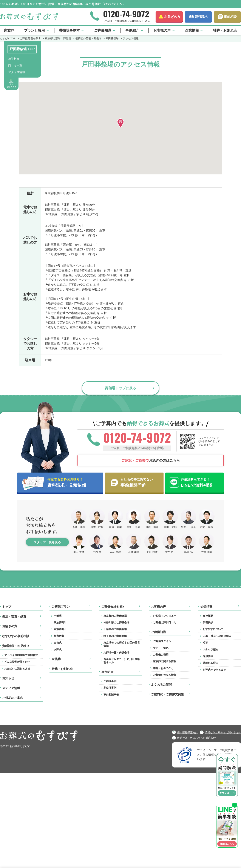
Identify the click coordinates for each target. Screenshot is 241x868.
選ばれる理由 (210, 663)
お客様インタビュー (165, 616)
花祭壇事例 (110, 688)
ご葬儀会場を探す (113, 607)
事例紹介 (132, 30)
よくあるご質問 (161, 685)
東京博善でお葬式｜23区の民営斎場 (122, 644)
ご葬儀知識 (103, 30)
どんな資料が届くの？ (17, 662)
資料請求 (201, 17)
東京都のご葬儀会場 (115, 616)
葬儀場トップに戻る (120, 388)
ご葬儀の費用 (161, 655)
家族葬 (9, 30)
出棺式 (58, 643)
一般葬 (58, 616)
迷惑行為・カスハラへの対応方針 (196, 738)
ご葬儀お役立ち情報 (165, 675)
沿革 (205, 643)
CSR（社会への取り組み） (218, 636)
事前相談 (230, 17)
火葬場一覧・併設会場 (116, 653)
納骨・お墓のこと (163, 668)
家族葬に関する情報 (165, 661)
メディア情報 (11, 688)
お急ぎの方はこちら (151, 460)
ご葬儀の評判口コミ (165, 622)
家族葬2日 (60, 622)
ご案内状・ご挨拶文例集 (167, 694)
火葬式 (58, 650)
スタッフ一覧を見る (47, 542)
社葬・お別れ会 (225, 30)
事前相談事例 (111, 695)
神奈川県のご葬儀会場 (116, 622)
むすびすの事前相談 (16, 636)
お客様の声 (162, 30)
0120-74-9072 (126, 14)
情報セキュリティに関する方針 (223, 732)
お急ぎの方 (172, 17)
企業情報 (192, 30)
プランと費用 (34, 30)
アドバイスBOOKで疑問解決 (21, 655)
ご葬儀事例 (110, 681)
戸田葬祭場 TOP (22, 49)
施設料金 (14, 59)
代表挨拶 (208, 622)
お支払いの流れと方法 (17, 669)
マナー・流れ (161, 648)
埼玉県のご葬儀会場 (115, 636)
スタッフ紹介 (210, 650)
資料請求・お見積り (16, 646)
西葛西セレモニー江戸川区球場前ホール (122, 661)
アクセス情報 (17, 72)
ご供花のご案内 (13, 698)
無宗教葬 (59, 636)
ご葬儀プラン (61, 607)
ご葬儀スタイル (162, 641)
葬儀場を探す (70, 30)
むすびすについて (213, 629)
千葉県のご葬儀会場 (115, 629)
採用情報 (208, 656)
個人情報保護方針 (187, 732)
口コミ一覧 (15, 65)
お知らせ (8, 678)
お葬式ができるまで (214, 670)
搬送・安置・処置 (14, 616)
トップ (7, 607)
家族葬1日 (60, 629)
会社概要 (208, 616)
